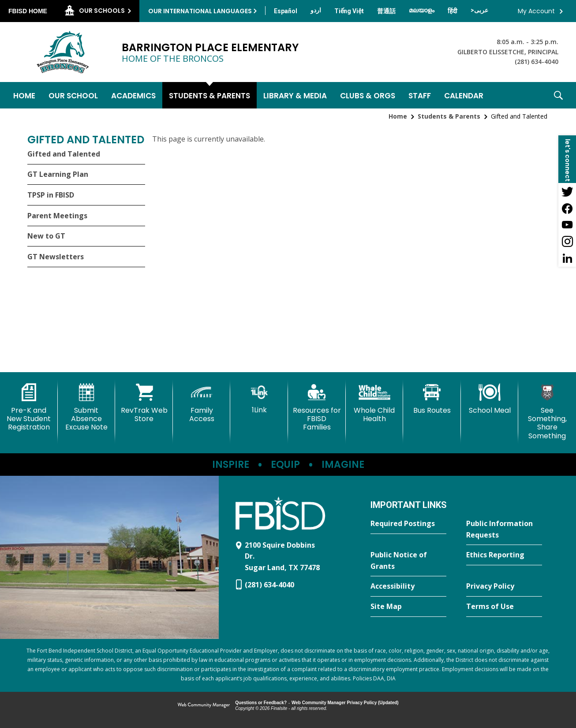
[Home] (24, 95)
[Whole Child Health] (375, 403)
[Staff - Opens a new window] (420, 95)
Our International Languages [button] (200, 11)
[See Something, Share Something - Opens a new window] (547, 412)
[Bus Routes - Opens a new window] (432, 399)
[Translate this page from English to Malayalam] (422, 10)
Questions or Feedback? (261, 703)
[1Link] (259, 399)
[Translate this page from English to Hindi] (453, 11)
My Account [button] (536, 11)
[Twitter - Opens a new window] (567, 191)
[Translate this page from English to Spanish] (286, 11)
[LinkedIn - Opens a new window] (567, 258)
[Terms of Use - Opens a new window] (504, 607)
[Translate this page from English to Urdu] (316, 10)
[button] (558, 95)
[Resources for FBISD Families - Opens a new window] (317, 408)
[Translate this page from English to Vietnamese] (349, 11)
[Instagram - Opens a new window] (567, 242)
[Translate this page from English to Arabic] (479, 10)
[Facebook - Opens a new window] (567, 208)
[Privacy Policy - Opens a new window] (504, 586)
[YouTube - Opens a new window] (567, 225)
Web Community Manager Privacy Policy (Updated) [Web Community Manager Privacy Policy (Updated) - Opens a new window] (345, 703)
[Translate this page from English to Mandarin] (386, 11)
